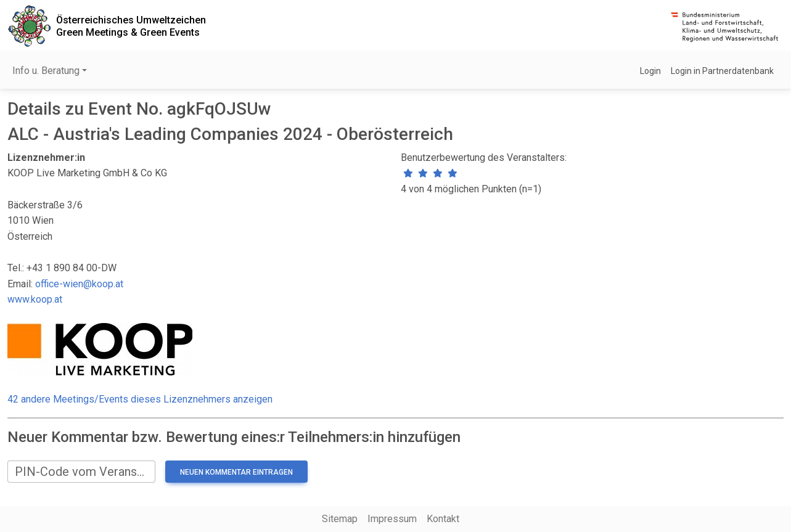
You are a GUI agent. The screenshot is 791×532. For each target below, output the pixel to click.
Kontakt (443, 519)
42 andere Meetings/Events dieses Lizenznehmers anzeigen (140, 399)
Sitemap (340, 519)
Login (650, 71)
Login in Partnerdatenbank (722, 71)
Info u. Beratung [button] (46, 71)
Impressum (392, 519)
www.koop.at (35, 299)
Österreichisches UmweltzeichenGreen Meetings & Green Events (131, 26)
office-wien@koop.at (79, 284)
